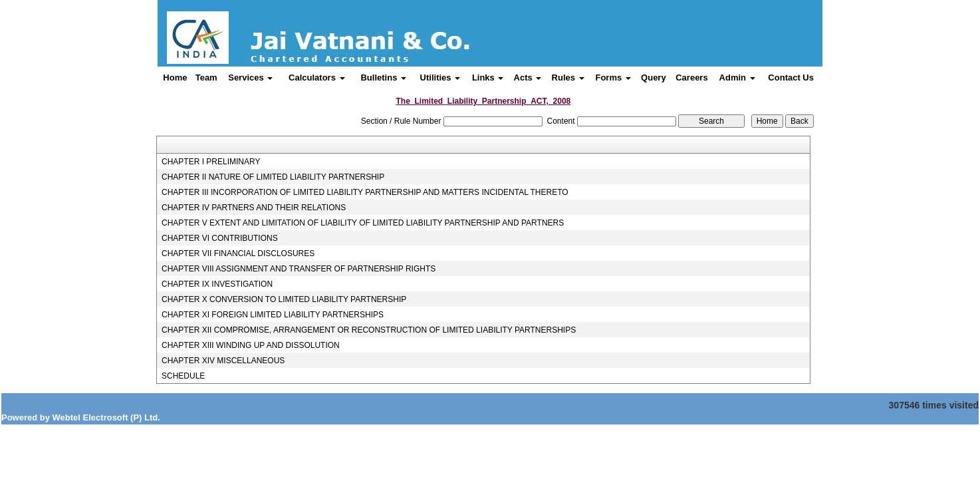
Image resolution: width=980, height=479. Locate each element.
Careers (691, 78)
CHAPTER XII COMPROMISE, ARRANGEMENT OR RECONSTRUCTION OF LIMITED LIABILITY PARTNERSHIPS (369, 330)
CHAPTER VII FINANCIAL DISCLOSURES (238, 253)
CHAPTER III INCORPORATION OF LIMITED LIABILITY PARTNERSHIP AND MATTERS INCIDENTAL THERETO (365, 192)
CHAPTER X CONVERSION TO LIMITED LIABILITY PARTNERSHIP (284, 299)
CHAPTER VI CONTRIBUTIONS (220, 238)
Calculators (316, 78)
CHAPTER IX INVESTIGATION (217, 284)
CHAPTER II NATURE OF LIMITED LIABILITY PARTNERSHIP (273, 177)
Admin (737, 78)
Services (250, 78)
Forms (613, 78)
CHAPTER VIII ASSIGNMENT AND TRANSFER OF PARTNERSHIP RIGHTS (299, 269)
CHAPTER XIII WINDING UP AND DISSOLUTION (251, 345)
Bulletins (383, 78)
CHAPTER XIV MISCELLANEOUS (223, 361)
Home (175, 78)
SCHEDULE (183, 376)
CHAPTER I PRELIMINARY (211, 162)
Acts (528, 78)
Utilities (440, 78)
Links (488, 78)
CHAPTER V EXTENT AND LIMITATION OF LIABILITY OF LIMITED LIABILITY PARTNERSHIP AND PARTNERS (363, 223)
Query (654, 78)
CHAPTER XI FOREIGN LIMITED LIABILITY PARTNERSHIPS (273, 315)
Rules (568, 78)
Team (206, 78)
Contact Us (791, 78)
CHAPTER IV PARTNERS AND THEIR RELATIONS (254, 208)
